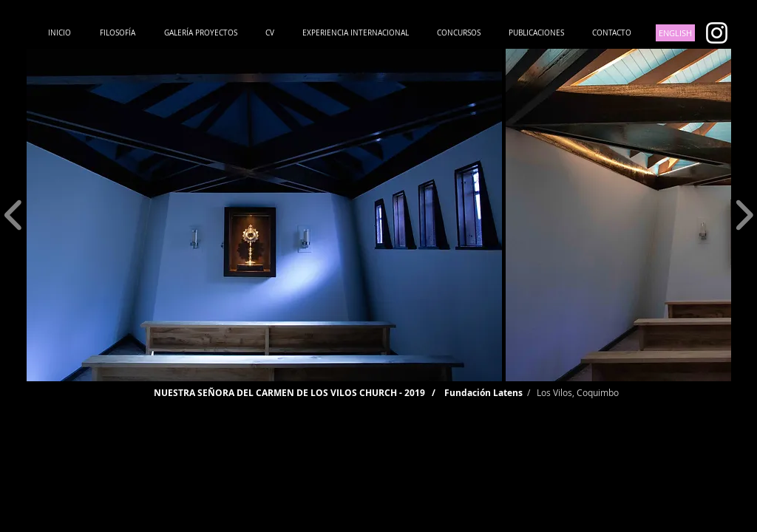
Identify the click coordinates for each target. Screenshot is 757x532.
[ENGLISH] (675, 33)
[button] (264, 215)
